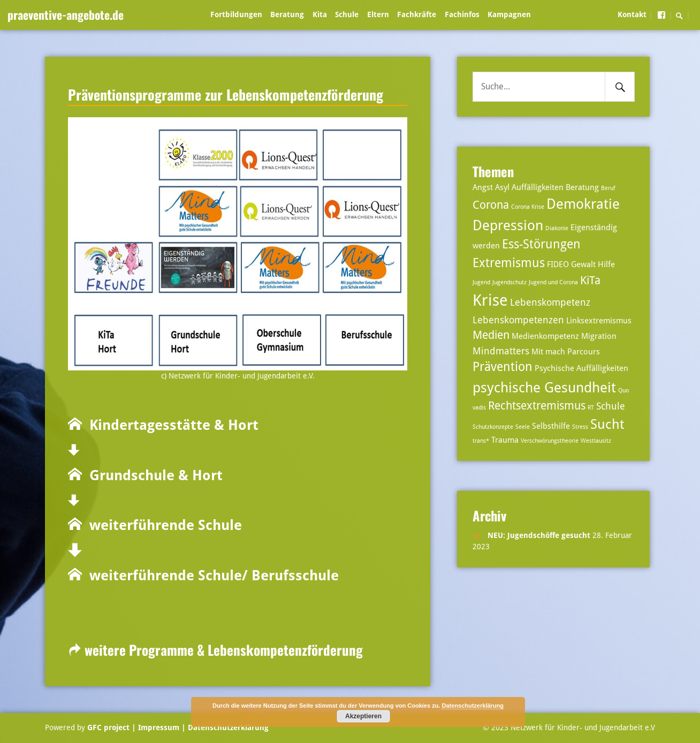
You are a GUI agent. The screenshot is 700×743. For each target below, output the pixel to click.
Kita (320, 14)
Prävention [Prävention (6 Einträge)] (503, 367)
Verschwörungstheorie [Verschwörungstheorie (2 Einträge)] (550, 441)
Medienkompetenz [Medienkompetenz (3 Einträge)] (545, 336)
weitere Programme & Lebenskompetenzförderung (215, 650)
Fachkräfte (417, 14)
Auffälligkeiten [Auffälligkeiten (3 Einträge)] (538, 187)
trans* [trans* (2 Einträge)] (481, 441)
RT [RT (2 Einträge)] (591, 408)
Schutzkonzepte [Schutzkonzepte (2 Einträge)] (493, 427)
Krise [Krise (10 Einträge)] (490, 300)
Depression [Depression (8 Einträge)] (508, 225)
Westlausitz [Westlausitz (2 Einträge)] (596, 441)
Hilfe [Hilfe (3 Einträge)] (606, 264)
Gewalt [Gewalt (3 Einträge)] (583, 264)
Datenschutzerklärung (227, 727)
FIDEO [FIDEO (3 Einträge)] (558, 264)
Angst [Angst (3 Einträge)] (483, 187)
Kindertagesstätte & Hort (170, 425)
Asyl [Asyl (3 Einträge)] (502, 187)
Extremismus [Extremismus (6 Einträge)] (509, 263)
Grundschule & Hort (152, 475)
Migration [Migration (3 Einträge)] (599, 336)
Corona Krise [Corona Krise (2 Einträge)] (528, 207)
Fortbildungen (236, 14)
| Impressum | (159, 727)
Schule (347, 14)
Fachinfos (462, 14)
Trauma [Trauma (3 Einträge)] (505, 440)
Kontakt (632, 14)
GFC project (108, 727)
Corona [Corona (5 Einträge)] (491, 205)
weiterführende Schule (162, 525)
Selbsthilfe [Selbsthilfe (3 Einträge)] (551, 426)
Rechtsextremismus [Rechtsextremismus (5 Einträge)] (537, 406)
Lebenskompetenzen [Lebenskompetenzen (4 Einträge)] (518, 320)
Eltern (378, 14)
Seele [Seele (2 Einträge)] (523, 427)
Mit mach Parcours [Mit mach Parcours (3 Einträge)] (566, 352)
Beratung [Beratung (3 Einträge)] (582, 187)
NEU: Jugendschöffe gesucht (539, 535)
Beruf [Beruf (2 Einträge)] (608, 188)
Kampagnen (509, 14)
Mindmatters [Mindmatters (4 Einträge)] (501, 351)
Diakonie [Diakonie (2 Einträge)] (557, 228)
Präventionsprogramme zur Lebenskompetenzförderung (226, 94)
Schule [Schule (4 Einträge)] (611, 406)
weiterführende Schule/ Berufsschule (210, 575)
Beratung (287, 14)
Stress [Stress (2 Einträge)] (580, 427)
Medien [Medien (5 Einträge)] (491, 335)
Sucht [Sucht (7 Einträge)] (607, 424)
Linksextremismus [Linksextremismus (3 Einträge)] (599, 321)
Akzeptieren (363, 716)
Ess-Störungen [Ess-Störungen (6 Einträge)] (541, 244)
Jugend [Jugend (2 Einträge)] (481, 282)
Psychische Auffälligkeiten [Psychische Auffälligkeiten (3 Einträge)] (581, 368)
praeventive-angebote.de (66, 14)
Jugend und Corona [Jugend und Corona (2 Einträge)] (553, 282)
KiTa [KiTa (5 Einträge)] (590, 280)
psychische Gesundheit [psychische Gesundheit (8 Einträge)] (544, 387)
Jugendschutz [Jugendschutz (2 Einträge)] (509, 282)
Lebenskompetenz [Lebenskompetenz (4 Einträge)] (550, 302)
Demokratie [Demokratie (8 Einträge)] (583, 204)
